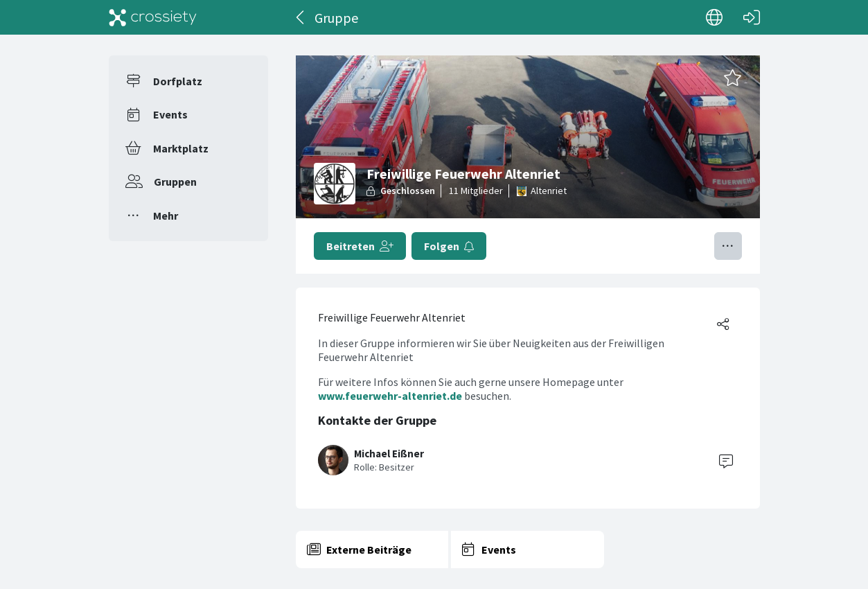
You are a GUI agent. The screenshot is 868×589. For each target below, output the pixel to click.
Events (170, 114)
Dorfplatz (178, 81)
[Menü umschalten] (728, 246)
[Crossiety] (153, 17)
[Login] (752, 17)
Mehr (166, 216)
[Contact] (726, 460)
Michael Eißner (389, 454)
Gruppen (175, 182)
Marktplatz (181, 148)
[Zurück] (301, 17)
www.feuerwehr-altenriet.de (390, 396)
